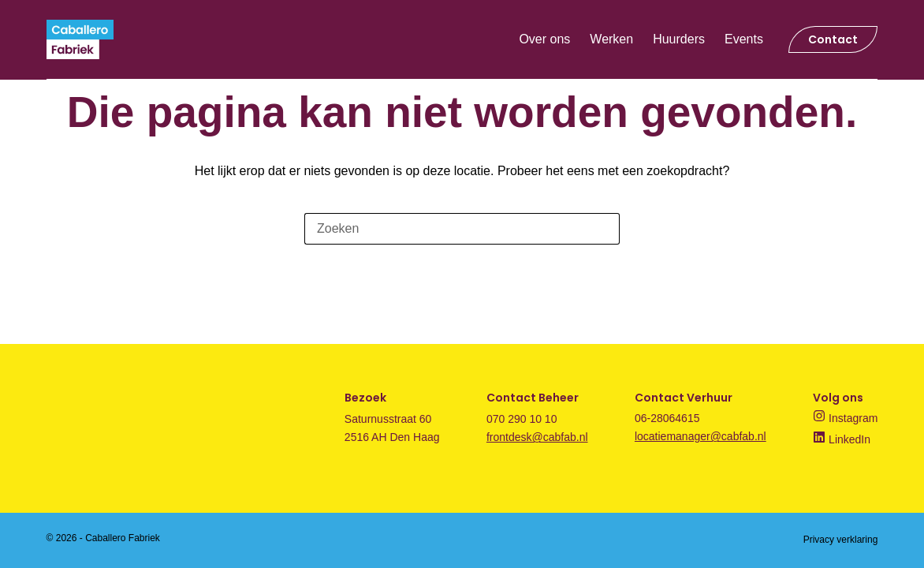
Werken (611, 39)
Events (744, 39)
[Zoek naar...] (446, 229)
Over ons (544, 39)
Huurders (679, 39)
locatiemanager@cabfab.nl (700, 436)
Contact (833, 39)
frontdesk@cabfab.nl (537, 437)
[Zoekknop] (604, 229)
